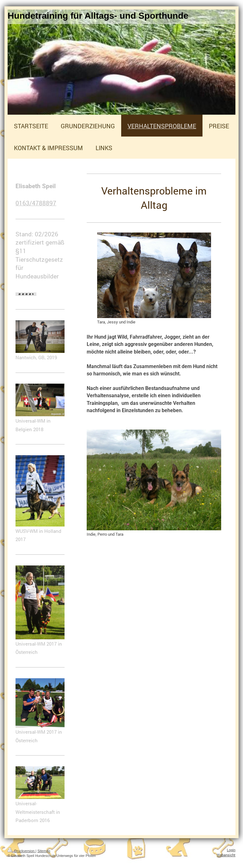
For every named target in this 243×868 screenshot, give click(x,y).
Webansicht (226, 855)
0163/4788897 (36, 203)
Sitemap (44, 851)
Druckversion (22, 851)
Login (231, 850)
